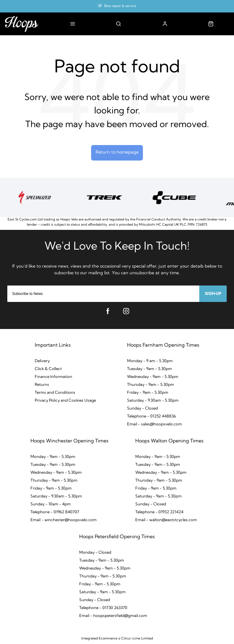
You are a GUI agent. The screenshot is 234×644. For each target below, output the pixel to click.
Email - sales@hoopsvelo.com (154, 424)
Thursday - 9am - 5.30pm (151, 385)
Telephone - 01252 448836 (151, 416)
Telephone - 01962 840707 (55, 512)
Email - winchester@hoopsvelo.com (64, 520)
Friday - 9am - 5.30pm (148, 393)
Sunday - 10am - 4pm (51, 504)
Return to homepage (117, 152)
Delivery (42, 361)
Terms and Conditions (55, 393)
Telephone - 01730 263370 (103, 608)
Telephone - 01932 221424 (159, 512)
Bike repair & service (120, 6)
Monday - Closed (95, 553)
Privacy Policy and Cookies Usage (65, 401)
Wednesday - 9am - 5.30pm (153, 377)
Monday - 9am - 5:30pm (158, 457)
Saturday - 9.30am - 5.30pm (153, 401)
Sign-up (213, 294)
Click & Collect (48, 369)
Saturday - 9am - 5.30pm (158, 496)
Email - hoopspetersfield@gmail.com (113, 616)
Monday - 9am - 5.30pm (53, 457)
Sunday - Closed (142, 409)
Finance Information (53, 377)
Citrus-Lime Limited (137, 639)
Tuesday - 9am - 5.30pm (149, 369)
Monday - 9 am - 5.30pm (150, 361)
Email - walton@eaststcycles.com (166, 520)
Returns (42, 385)
